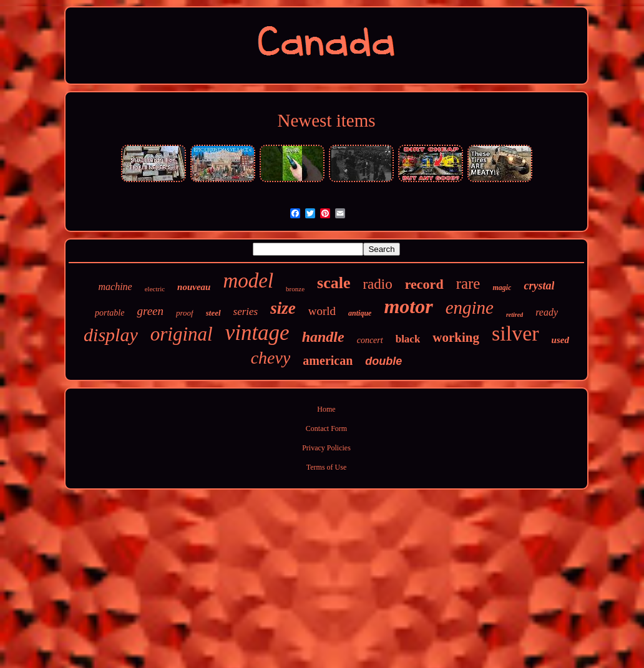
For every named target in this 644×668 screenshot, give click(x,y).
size (283, 308)
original (182, 334)
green (150, 311)
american (328, 361)
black (408, 339)
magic (502, 288)
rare (468, 283)
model (248, 281)
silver (515, 333)
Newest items (326, 120)
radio (377, 284)
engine (470, 307)
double (383, 361)
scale (334, 283)
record (424, 284)
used (560, 340)
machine (115, 287)
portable (110, 313)
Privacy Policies (326, 448)
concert (370, 340)
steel (213, 313)
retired (515, 315)
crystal (539, 286)
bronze (295, 289)
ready (547, 312)
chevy (271, 358)
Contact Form (326, 428)
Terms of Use (326, 467)
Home (326, 409)
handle (323, 337)
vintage (257, 333)
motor (408, 306)
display (111, 335)
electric (155, 289)
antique (360, 313)
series (246, 312)
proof (185, 313)
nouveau (194, 287)
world (322, 311)
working (456, 337)
